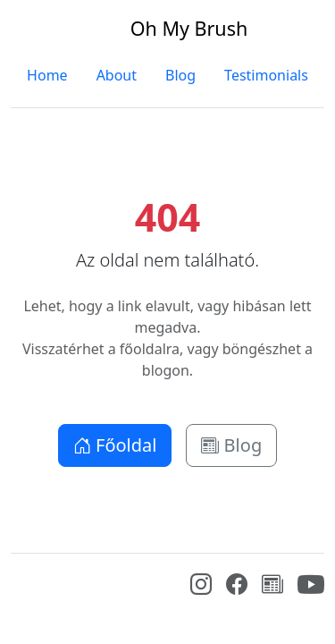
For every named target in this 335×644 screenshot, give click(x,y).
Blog (180, 75)
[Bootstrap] (24, 581)
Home (47, 75)
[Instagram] (201, 587)
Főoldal (115, 445)
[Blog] (272, 587)
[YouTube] (311, 593)
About (117, 75)
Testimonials (266, 75)
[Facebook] (237, 587)
